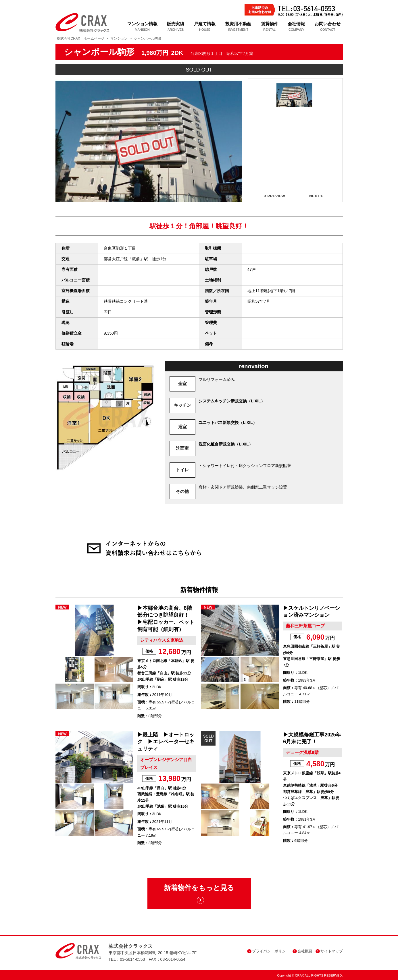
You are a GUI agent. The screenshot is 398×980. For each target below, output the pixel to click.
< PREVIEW (275, 196)
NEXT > (316, 196)
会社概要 (302, 951)
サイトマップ (329, 951)
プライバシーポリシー (268, 951)
